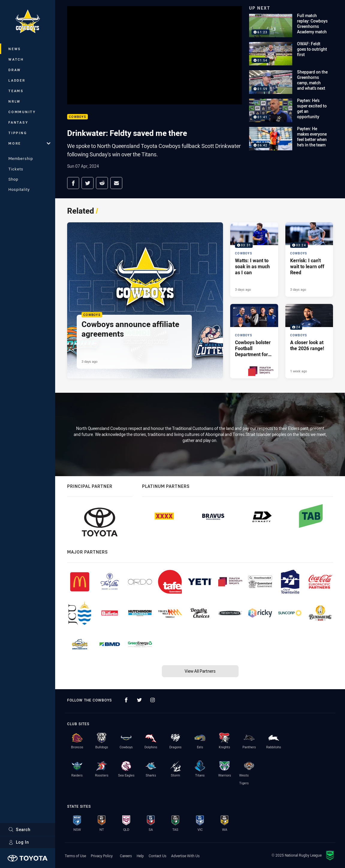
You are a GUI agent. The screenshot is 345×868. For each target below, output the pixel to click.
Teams (16, 91)
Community (22, 112)
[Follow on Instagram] (153, 700)
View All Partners (200, 671)
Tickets (16, 169)
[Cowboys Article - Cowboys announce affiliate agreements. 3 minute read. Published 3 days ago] (145, 300)
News (15, 49)
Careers (126, 856)
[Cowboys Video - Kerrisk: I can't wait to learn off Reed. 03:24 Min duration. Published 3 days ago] (309, 260)
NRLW (15, 101)
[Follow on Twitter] (139, 700)
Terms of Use (75, 856)
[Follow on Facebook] (126, 700)
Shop (13, 179)
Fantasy (18, 122)
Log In (19, 842)
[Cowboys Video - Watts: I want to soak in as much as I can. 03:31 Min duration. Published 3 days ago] (254, 260)
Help (140, 856)
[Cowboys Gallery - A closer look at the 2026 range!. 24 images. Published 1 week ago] (309, 341)
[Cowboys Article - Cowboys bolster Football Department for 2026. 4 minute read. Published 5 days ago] (254, 341)
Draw (15, 70)
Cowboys (77, 117)
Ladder (17, 80)
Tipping (18, 133)
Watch (16, 59)
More (29, 143)
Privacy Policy (102, 856)
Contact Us (158, 856)
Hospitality (19, 189)
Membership (21, 158)
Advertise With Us (185, 856)
